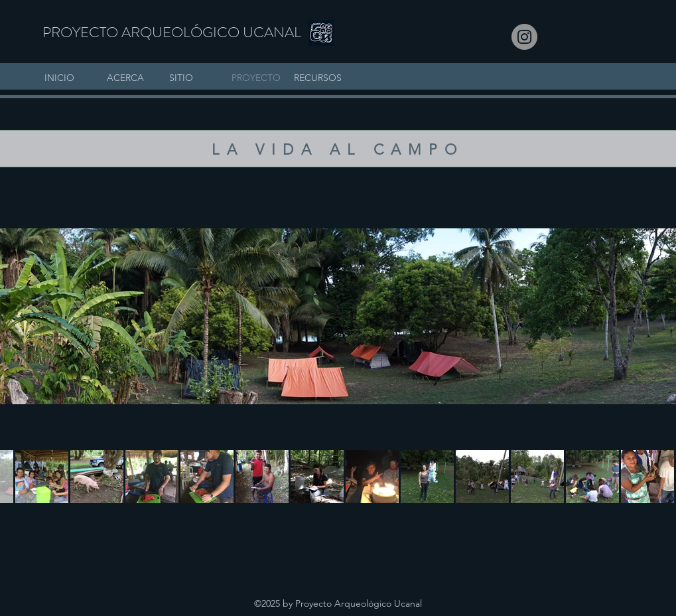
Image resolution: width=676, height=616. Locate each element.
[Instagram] (524, 37)
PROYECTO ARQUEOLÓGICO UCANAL (172, 32)
